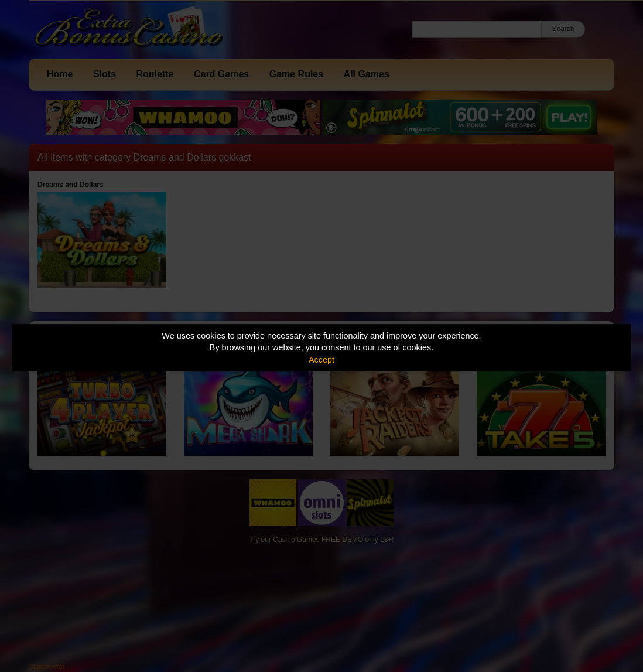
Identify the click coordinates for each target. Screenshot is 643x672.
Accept (321, 360)
